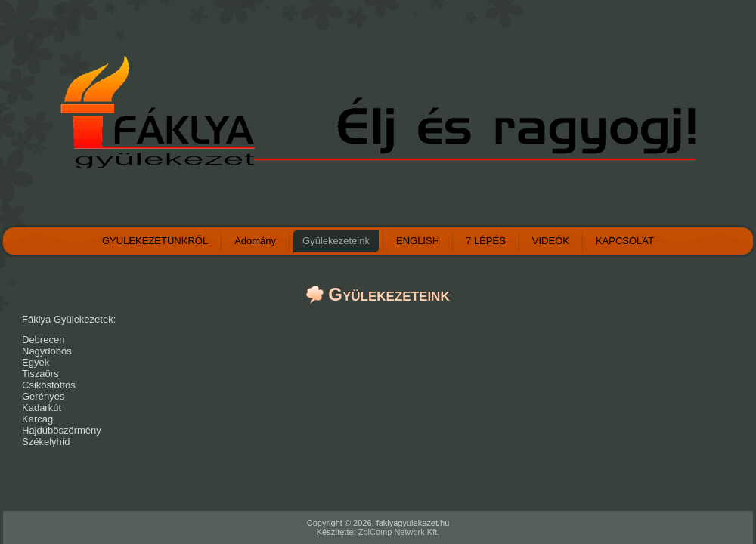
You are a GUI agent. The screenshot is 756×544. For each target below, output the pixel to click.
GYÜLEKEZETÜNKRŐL (155, 241)
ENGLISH (418, 241)
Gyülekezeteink (336, 241)
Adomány (255, 241)
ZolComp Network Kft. (399, 532)
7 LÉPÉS (486, 241)
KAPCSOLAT (625, 241)
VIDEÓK (551, 241)
